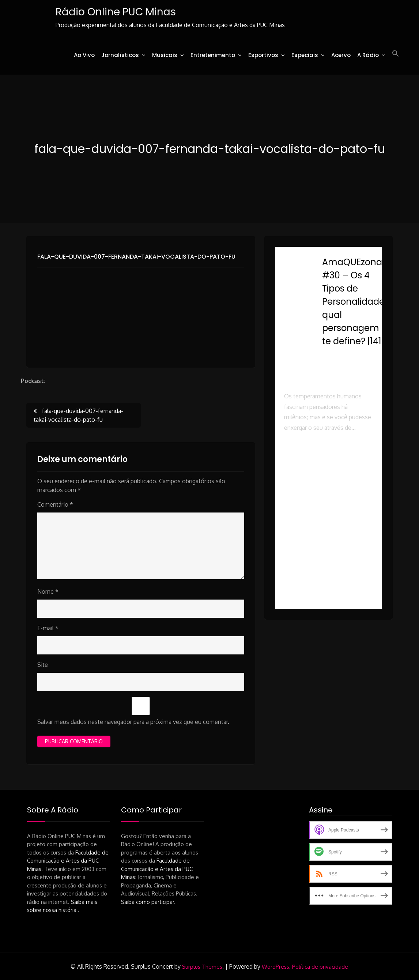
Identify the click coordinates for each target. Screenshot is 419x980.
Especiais (305, 55)
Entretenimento (213, 55)
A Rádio (368, 55)
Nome (48, 592)
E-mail (48, 628)
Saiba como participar (148, 902)
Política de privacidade (320, 967)
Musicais (165, 55)
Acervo (341, 55)
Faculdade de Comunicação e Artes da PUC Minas (68, 861)
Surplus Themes (202, 967)
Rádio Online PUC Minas (116, 12)
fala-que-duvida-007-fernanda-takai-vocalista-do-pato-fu (136, 257)
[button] (396, 54)
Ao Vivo (84, 55)
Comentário (55, 504)
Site (43, 665)
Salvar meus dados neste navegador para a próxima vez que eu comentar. (133, 722)
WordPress (275, 967)
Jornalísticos (120, 55)
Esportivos (263, 55)
